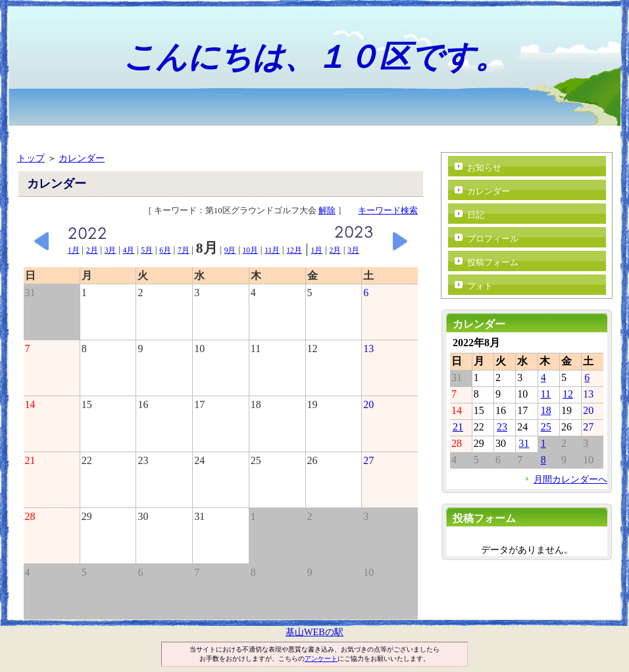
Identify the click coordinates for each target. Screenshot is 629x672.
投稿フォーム (493, 262)
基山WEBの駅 (314, 632)
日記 (476, 215)
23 (502, 427)
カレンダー (82, 158)
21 (458, 427)
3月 (111, 250)
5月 (147, 250)
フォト (480, 286)
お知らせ (484, 168)
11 (546, 394)
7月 (184, 250)
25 (546, 427)
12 (568, 394)
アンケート (321, 659)
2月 (92, 250)
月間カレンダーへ (570, 479)
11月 (272, 250)
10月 (251, 250)
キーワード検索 (388, 210)
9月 (230, 250)
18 (546, 410)
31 (524, 443)
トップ (31, 158)
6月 (165, 250)
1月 (74, 250)
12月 (294, 250)
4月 (128, 250)
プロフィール (493, 239)
